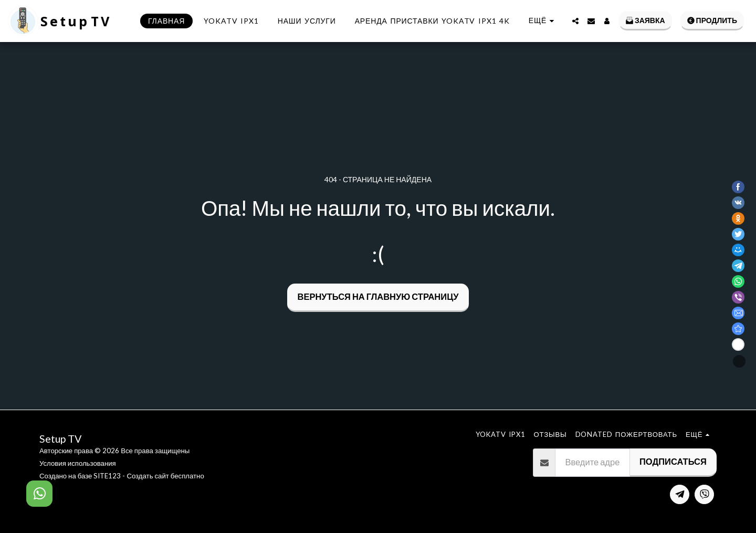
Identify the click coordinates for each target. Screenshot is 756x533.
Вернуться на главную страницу (378, 297)
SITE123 (107, 476)
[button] (575, 21)
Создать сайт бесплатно (165, 476)
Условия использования (78, 463)
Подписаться (673, 462)
